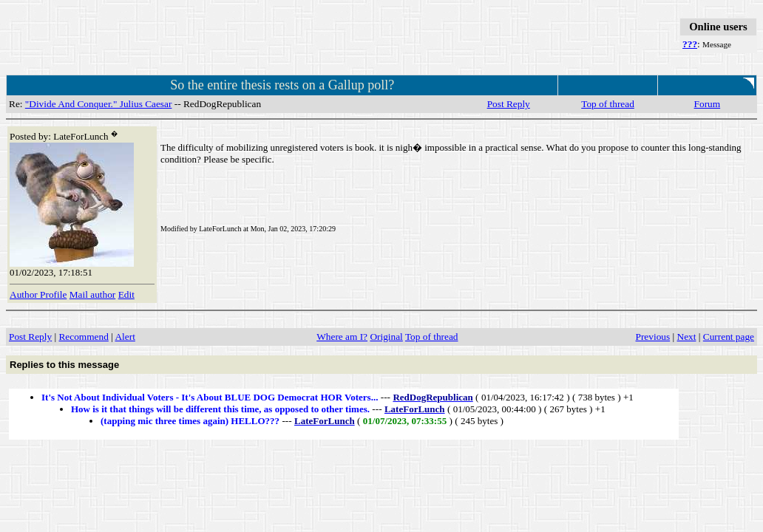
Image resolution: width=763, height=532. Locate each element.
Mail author (93, 294)
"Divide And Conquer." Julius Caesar (99, 104)
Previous (653, 337)
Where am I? (342, 337)
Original (386, 337)
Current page (729, 337)
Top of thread (608, 104)
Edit (126, 294)
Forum (708, 104)
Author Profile (38, 294)
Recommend (83, 337)
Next (687, 337)
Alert (125, 337)
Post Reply (509, 104)
